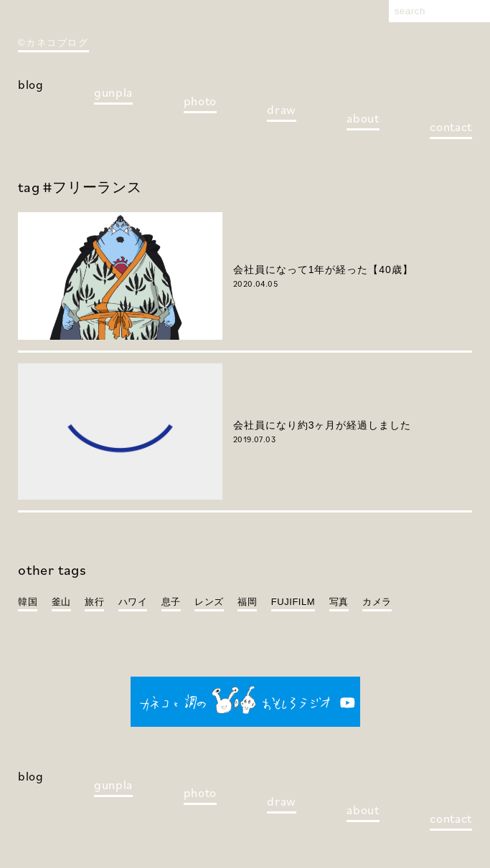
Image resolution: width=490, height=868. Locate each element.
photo (200, 101)
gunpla (113, 92)
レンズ (209, 602)
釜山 (61, 602)
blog (31, 85)
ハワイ (133, 602)
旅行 (94, 602)
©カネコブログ (53, 43)
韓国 (28, 602)
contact (451, 127)
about (363, 118)
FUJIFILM (293, 602)
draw (282, 110)
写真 (339, 602)
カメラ (377, 602)
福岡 (247, 602)
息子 (171, 602)
